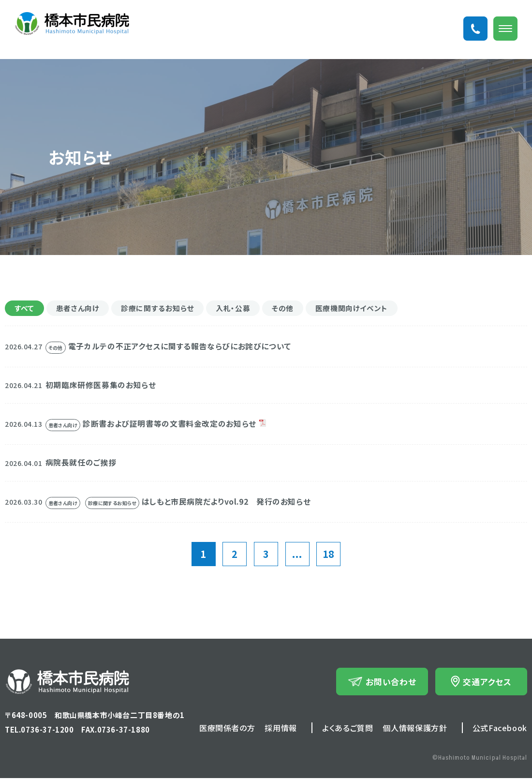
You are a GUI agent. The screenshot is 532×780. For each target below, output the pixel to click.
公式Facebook (500, 730)
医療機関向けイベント (365, 309)
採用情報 (281, 730)
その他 (294, 309)
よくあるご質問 (347, 730)
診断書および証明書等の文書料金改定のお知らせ (175, 426)
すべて (25, 309)
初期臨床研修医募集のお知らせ (104, 386)
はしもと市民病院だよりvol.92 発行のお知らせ (232, 504)
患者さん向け (81, 309)
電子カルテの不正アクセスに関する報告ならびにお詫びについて (187, 348)
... (297, 556)
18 (329, 556)
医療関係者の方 (227, 730)
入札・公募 (242, 309)
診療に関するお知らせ (164, 309)
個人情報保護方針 (415, 730)
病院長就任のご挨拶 (83, 465)
